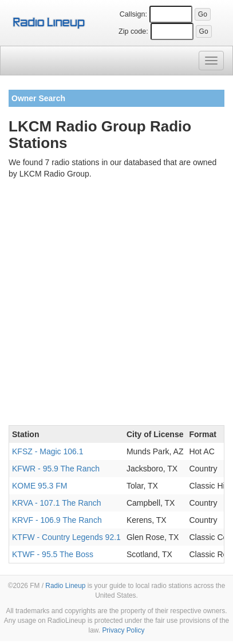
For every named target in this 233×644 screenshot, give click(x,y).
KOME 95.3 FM (40, 486)
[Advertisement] (116, 304)
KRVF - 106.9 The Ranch (57, 520)
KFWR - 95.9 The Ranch (56, 469)
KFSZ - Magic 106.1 (48, 451)
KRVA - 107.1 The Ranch (57, 503)
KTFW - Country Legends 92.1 (66, 537)
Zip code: (133, 31)
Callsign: (133, 14)
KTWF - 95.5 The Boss (53, 554)
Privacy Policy (123, 630)
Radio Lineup (65, 586)
